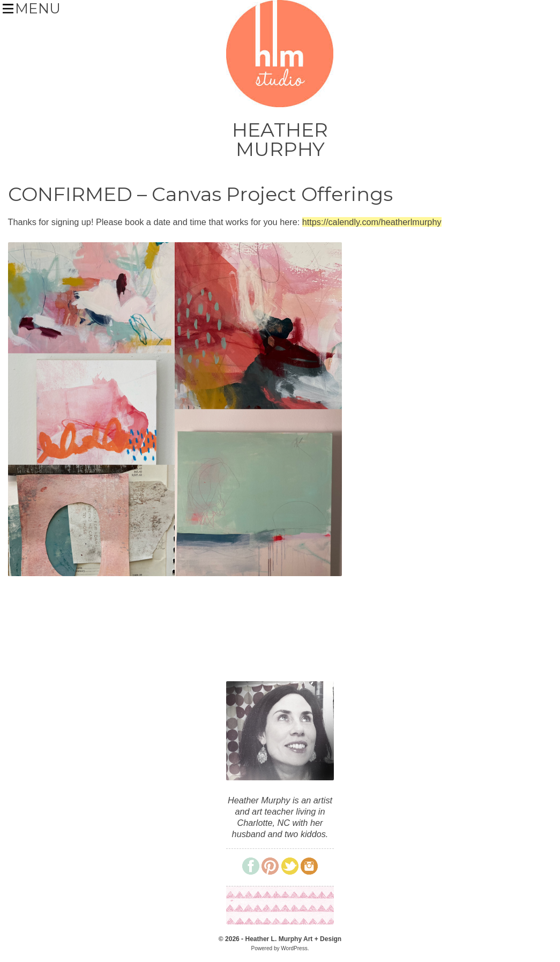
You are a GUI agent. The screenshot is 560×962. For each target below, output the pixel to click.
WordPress (294, 948)
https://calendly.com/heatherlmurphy (372, 222)
